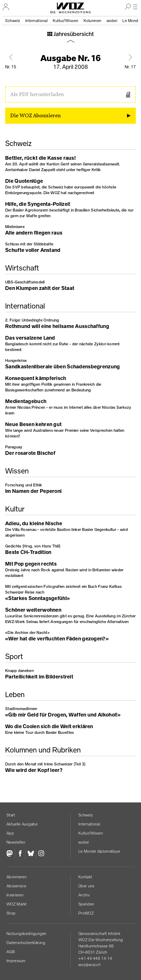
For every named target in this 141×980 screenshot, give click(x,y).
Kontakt (85, 877)
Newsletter (16, 842)
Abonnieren (17, 877)
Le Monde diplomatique (99, 851)
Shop (11, 913)
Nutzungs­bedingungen (27, 934)
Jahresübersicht (73, 34)
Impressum (16, 961)
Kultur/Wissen (66, 21)
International (37, 21)
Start (11, 815)
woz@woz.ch (90, 965)
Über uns (86, 886)
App (10, 833)
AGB (11, 952)
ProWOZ (86, 913)
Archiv (84, 895)
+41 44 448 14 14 (95, 958)
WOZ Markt (17, 904)
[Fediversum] (11, 854)
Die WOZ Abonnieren (36, 116)
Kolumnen (92, 21)
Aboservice (16, 886)
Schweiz (13, 21)
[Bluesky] (31, 854)
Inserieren (15, 895)
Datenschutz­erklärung (26, 943)
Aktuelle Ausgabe (22, 824)
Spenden (86, 904)
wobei (112, 21)
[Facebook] (20, 854)
